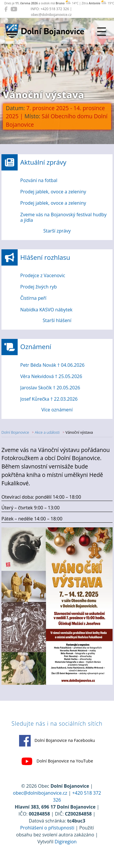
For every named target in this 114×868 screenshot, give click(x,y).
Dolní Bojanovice (15, 432)
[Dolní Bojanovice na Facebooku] (6, 9)
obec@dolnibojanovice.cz (40, 793)
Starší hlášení (57, 320)
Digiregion (66, 842)
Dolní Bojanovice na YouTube (57, 761)
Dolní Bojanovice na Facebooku (57, 741)
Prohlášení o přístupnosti (47, 828)
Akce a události (47, 432)
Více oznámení (57, 410)
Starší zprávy (57, 231)
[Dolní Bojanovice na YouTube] (14, 9)
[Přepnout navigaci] (102, 32)
